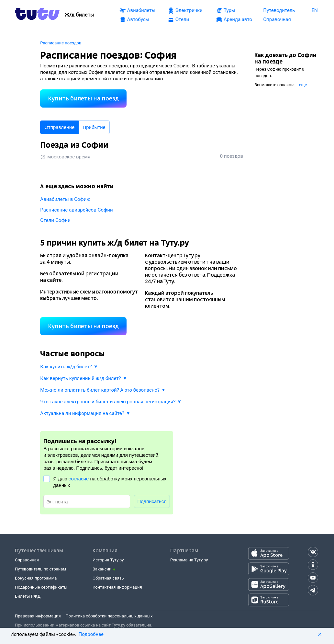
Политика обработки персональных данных (109, 616)
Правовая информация (38, 616)
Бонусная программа (36, 578)
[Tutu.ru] (37, 15)
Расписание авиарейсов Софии (76, 210)
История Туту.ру (108, 560)
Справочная (27, 560)
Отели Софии (55, 220)
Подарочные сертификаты (41, 587)
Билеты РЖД (28, 596)
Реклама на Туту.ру (189, 560)
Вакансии (102, 569)
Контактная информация (117, 587)
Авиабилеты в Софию (65, 199)
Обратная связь (108, 578)
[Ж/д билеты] (79, 15)
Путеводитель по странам (40, 569)
